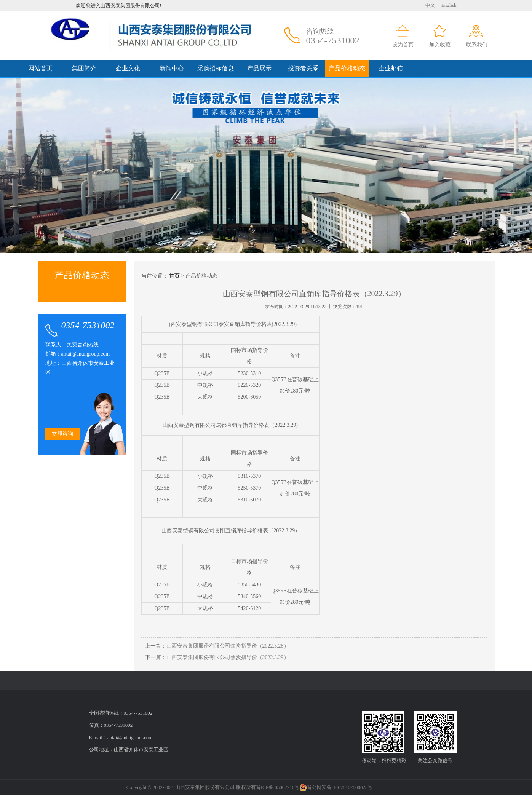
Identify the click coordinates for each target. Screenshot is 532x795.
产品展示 (259, 68)
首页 (174, 276)
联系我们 (477, 45)
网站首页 (40, 68)
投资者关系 (303, 68)
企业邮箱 (391, 68)
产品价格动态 (347, 68)
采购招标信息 (216, 68)
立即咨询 (62, 434)
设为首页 (403, 45)
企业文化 (128, 68)
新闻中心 (172, 68)
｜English (447, 5)
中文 (430, 5)
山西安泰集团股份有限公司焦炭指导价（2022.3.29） (228, 657)
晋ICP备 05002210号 (278, 787)
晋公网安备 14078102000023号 (336, 787)
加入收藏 (440, 45)
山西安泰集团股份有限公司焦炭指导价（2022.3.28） (228, 646)
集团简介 (84, 68)
